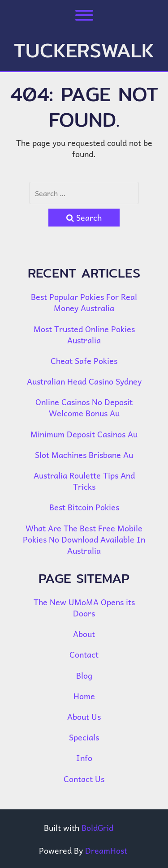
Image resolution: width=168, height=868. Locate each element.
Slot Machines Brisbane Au (84, 455)
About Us (84, 716)
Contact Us (84, 779)
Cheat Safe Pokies (84, 361)
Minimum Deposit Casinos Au (84, 434)
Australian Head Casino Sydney (84, 381)
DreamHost (106, 850)
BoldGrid (97, 827)
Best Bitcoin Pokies (84, 507)
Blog (84, 675)
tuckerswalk (84, 50)
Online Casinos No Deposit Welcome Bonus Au (84, 407)
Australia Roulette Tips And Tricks (84, 481)
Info (84, 758)
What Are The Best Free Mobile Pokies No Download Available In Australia (84, 539)
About (84, 634)
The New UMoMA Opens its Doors (84, 607)
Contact (84, 654)
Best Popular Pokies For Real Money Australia (84, 302)
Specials (84, 737)
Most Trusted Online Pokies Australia (84, 334)
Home (84, 696)
